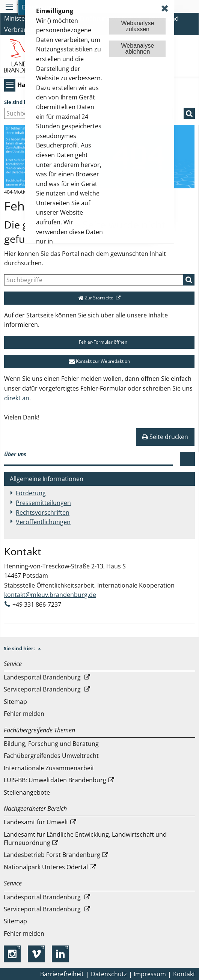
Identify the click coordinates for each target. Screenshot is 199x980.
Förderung (31, 493)
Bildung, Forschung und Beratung (51, 744)
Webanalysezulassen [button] (138, 26)
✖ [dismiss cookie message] (165, 8)
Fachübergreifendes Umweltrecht (51, 756)
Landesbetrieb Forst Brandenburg (52, 855)
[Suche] (94, 280)
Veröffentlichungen (43, 522)
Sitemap (15, 702)
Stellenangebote (27, 792)
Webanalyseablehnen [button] (138, 49)
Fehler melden (24, 714)
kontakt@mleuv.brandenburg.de (50, 595)
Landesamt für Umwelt (36, 822)
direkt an (17, 398)
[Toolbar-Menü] (8, 7)
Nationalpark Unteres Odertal (46, 867)
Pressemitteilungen (43, 503)
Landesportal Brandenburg (43, 677)
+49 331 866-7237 (37, 604)
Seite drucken (165, 437)
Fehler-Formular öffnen (100, 342)
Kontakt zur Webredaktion (99, 361)
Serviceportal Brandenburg (43, 689)
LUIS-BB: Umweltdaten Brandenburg (55, 780)
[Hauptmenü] (9, 85)
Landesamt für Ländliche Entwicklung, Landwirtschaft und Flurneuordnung (85, 839)
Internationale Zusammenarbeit (49, 768)
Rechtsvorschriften (43, 513)
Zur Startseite (96, 298)
